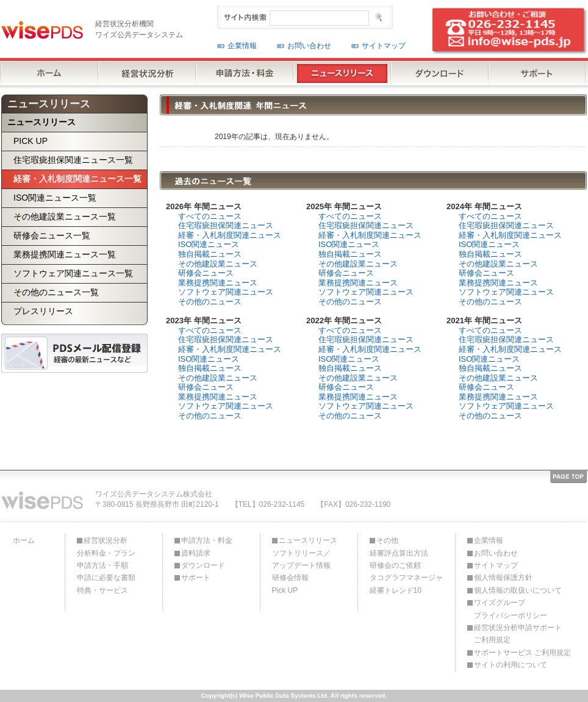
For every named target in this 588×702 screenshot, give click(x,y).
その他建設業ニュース (218, 264)
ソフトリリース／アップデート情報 (301, 559)
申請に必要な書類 (106, 578)
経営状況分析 (106, 540)
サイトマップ (384, 46)
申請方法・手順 (102, 565)
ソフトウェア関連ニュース (226, 292)
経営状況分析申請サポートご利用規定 (518, 634)
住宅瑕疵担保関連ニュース (226, 225)
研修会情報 (290, 578)
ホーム (24, 540)
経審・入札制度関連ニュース (230, 235)
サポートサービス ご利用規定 (522, 653)
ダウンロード (203, 565)
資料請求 (196, 553)
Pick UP (285, 590)
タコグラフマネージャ (406, 578)
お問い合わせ (309, 46)
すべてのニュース (210, 216)
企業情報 (242, 46)
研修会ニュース (206, 273)
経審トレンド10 (396, 590)
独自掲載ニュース (210, 254)
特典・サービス (102, 590)
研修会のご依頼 (395, 565)
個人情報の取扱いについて (518, 590)
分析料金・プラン (106, 553)
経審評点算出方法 (399, 553)
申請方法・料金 (207, 540)
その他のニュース (210, 302)
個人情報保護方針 (503, 578)
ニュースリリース (308, 540)
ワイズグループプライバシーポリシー (511, 609)
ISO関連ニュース (209, 244)
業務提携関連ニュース (218, 283)
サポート (196, 578)
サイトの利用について (511, 665)
